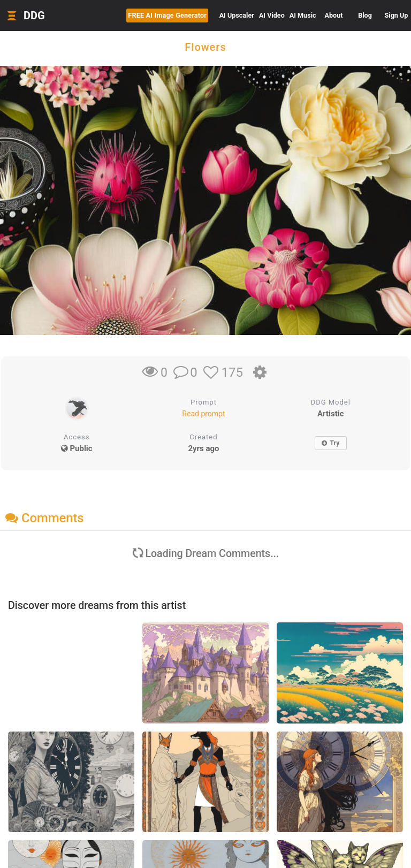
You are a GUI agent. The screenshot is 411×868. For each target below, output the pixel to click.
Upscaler (237, 15)
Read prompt (203, 414)
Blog (365, 15)
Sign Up (397, 15)
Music (303, 15)
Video (272, 15)
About (334, 15)
